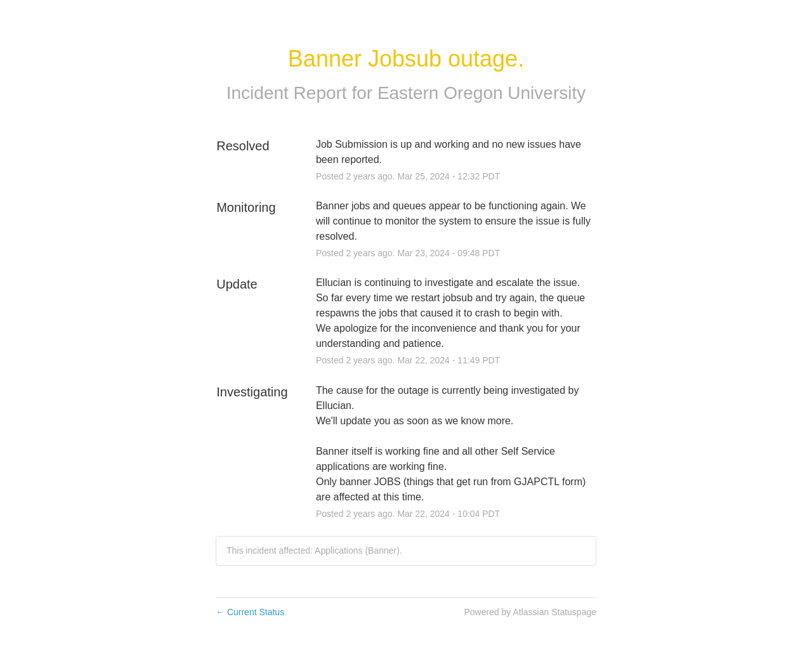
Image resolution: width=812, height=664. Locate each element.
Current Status (250, 612)
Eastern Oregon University (481, 93)
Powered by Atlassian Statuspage (530, 612)
